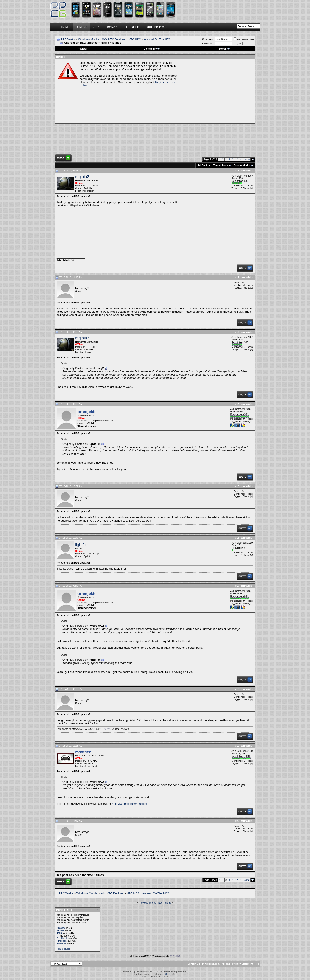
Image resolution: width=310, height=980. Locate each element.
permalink (246, 171)
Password (207, 43)
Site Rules (132, 27)
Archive (226, 964)
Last (246, 159)
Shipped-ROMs (157, 27)
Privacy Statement (243, 964)
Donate (113, 27)
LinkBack (202, 165)
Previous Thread (148, 903)
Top (257, 964)
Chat (97, 27)
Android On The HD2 (157, 39)
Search (224, 49)
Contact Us (194, 964)
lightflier (82, 545)
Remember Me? (244, 39)
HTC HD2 (135, 39)
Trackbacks (63, 938)
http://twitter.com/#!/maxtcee (130, 804)
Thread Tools (221, 165)
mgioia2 (82, 177)
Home (65, 27)
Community (152, 49)
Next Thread (165, 903)
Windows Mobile (89, 39)
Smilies (60, 930)
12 (236, 159)
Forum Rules (63, 949)
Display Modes (242, 165)
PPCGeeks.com (211, 964)
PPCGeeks (68, 39)
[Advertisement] (217, 91)
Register (82, 49)
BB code (61, 928)
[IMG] (60, 933)
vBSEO (166, 974)
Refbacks (62, 943)
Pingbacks (62, 941)
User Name (208, 39)
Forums (81, 27)
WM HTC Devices (114, 39)
